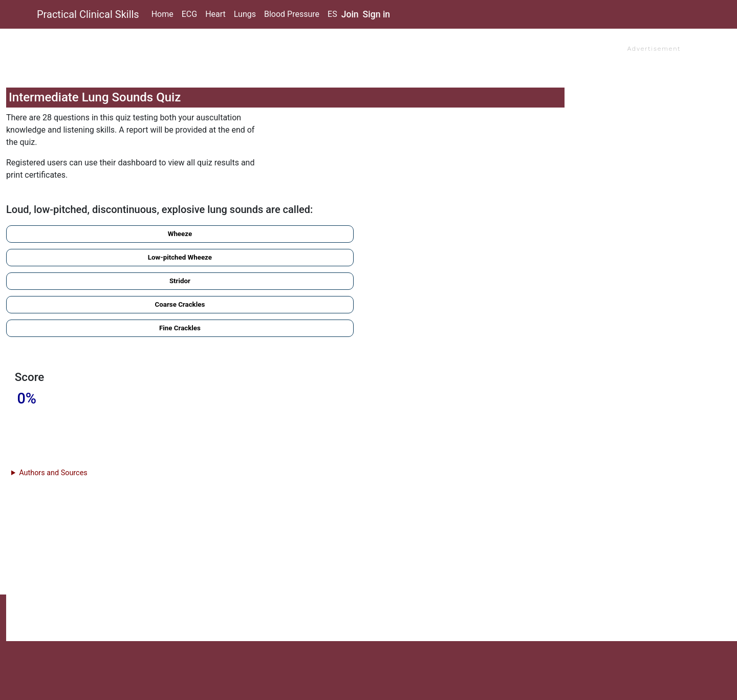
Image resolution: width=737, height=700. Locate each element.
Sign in (377, 14)
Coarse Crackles (180, 304)
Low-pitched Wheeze (180, 257)
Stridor (180, 281)
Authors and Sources (53, 473)
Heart (215, 14)
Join (350, 14)
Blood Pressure (292, 14)
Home (162, 14)
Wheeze (180, 234)
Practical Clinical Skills (88, 14)
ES (332, 14)
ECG (189, 14)
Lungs (245, 14)
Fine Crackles (180, 328)
